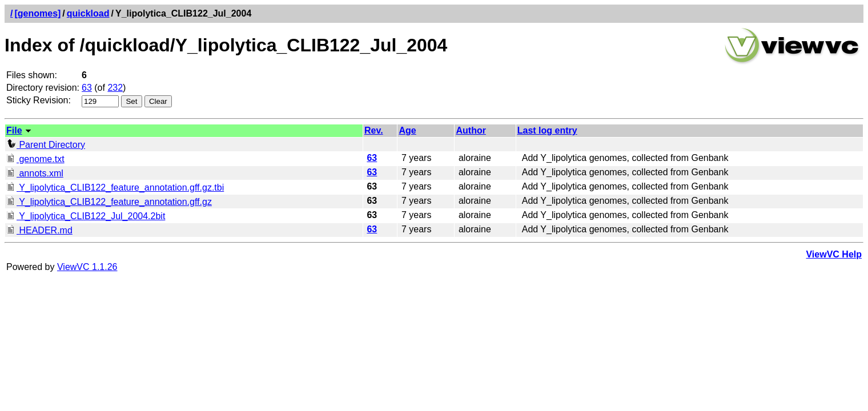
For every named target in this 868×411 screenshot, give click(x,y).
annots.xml (35, 173)
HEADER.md (39, 230)
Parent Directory (46, 145)
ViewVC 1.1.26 (87, 267)
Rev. (374, 130)
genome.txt (35, 159)
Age (407, 130)
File (14, 130)
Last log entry (547, 130)
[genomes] (37, 13)
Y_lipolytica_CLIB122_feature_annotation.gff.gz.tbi (115, 188)
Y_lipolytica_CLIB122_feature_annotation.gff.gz (109, 202)
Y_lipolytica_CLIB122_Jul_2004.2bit (86, 216)
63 (87, 88)
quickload (88, 13)
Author (471, 130)
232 (115, 88)
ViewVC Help (834, 254)
